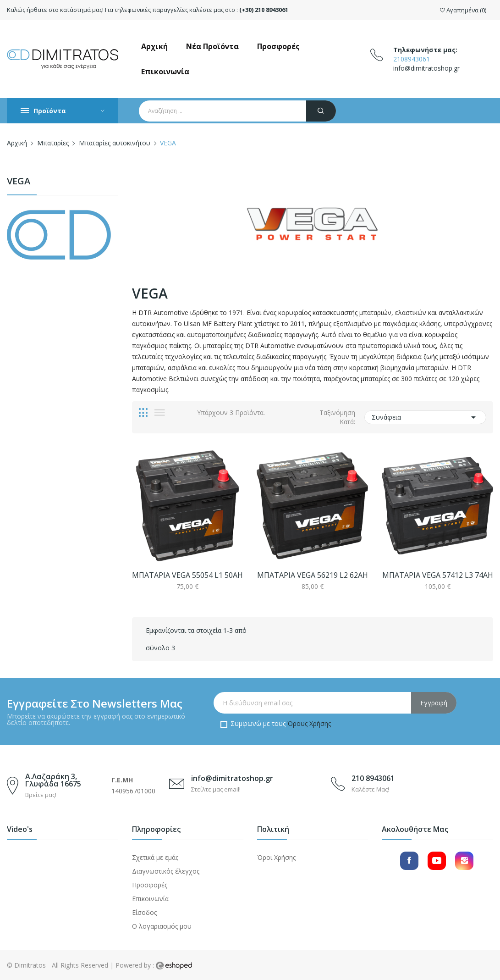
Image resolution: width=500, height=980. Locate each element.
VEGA (19, 182)
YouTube (437, 861)
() (463, 10)
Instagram (464, 861)
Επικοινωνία (150, 899)
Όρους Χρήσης (309, 723)
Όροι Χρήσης (276, 857)
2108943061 (412, 59)
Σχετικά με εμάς (155, 857)
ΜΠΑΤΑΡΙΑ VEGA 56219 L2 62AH (313, 575)
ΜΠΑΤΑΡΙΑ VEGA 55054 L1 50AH (187, 575)
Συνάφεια (425, 417)
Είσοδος (144, 912)
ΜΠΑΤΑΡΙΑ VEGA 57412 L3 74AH (438, 575)
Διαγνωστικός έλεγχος (166, 871)
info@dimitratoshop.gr (426, 68)
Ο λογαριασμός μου (162, 926)
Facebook (409, 861)
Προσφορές (150, 885)
